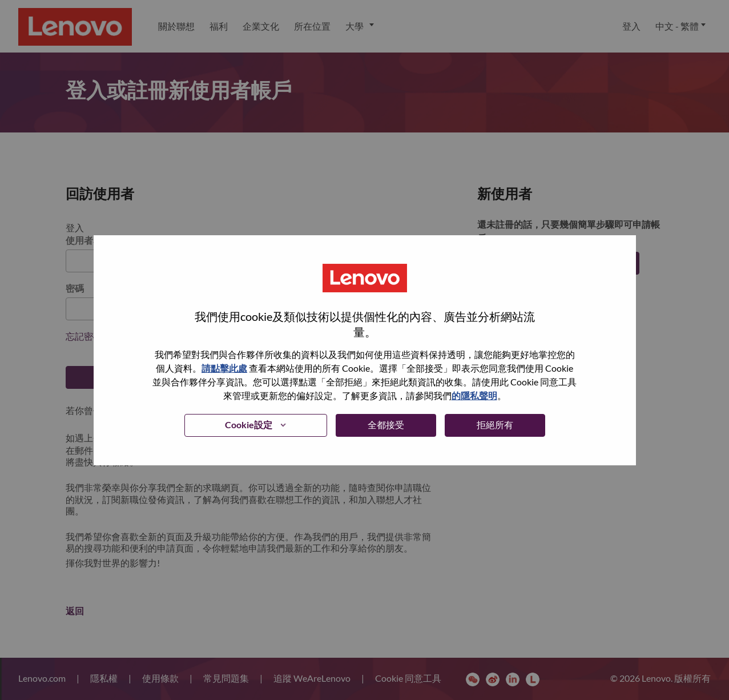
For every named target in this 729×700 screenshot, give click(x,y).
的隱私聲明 (474, 395)
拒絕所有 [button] (495, 425)
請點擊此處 (224, 368)
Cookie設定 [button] (249, 425)
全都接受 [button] (386, 425)
